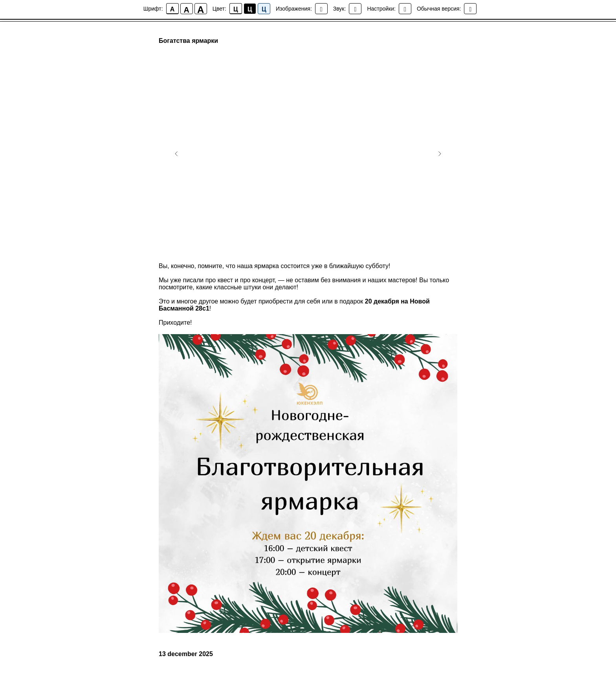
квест (225, 280)
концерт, (264, 280)
